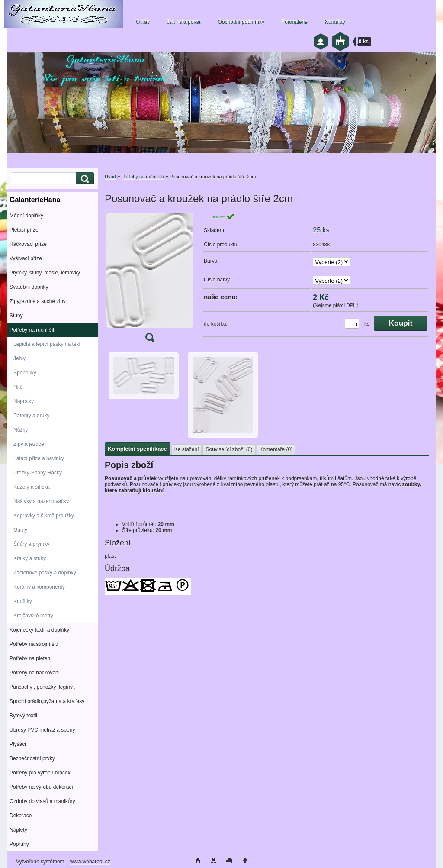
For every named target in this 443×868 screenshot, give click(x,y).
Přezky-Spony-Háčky (38, 473)
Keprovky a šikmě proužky (44, 516)
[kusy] (352, 324)
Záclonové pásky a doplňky (45, 573)
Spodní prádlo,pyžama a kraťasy (47, 701)
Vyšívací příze (26, 258)
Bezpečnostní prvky (32, 758)
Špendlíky (25, 373)
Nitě (18, 387)
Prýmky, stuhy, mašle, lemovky (45, 273)
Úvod (110, 177)
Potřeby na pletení (30, 658)
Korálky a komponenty (39, 587)
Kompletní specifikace (137, 449)
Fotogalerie (294, 22)
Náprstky (24, 401)
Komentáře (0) (276, 449)
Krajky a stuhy (30, 558)
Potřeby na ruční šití (33, 330)
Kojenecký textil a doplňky (39, 630)
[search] (83, 179)
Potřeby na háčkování (35, 673)
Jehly (19, 358)
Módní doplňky (26, 216)
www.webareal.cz (90, 862)
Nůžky (21, 430)
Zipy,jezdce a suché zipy (38, 301)
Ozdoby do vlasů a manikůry (42, 801)
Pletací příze (24, 230)
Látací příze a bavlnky (39, 458)
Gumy (20, 530)
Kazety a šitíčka (32, 487)
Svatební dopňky (29, 287)
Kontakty (335, 22)
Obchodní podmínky (240, 22)
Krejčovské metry (33, 616)
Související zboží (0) (229, 449)
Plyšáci (18, 744)
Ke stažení (187, 449)
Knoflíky (23, 601)
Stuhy (16, 316)
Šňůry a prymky (31, 544)
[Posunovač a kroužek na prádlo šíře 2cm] (150, 280)
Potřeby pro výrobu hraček (40, 773)
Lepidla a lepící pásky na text (47, 344)
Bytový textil (23, 716)
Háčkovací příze (28, 244)
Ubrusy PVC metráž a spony (42, 730)
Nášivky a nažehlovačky (41, 501)
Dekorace (21, 816)
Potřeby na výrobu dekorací (41, 787)
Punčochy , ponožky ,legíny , (43, 687)
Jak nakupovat (183, 22)
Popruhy (19, 844)
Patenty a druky (31, 416)
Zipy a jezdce (29, 444)
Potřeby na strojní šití (34, 644)
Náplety (18, 830)
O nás (142, 22)
